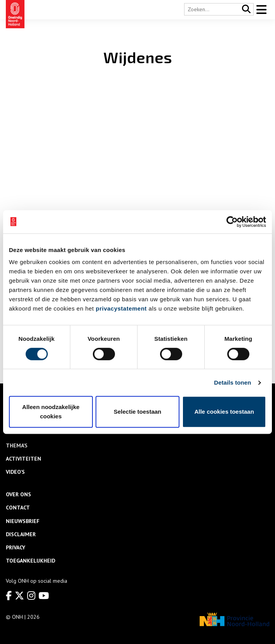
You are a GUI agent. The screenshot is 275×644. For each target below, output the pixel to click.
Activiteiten (23, 459)
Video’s (15, 472)
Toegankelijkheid (30, 561)
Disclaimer (21, 534)
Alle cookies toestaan (224, 412)
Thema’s (17, 445)
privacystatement (121, 308)
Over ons (18, 494)
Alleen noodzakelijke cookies (51, 412)
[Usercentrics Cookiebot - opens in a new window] (232, 222)
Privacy (16, 547)
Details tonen (232, 382)
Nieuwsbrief (23, 521)
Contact (18, 508)
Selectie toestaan (138, 412)
